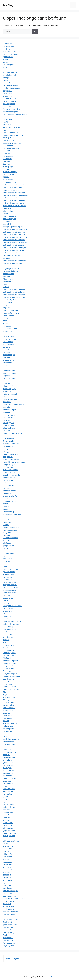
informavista (8, 715)
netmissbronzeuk (10, 394)
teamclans (7, 493)
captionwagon (9, 378)
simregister (8, 603)
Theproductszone (10, 585)
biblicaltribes (8, 211)
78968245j (7, 875)
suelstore (7, 318)
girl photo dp (8, 546)
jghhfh (6, 883)
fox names (7, 363)
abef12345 (7, 302)
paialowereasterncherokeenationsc (17, 114)
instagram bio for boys (12, 606)
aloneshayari (8, 59)
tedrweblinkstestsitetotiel (13, 263)
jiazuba (6, 305)
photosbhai (8, 566)
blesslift (6, 721)
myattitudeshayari (11, 891)
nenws (6, 551)
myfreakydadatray (11, 271)
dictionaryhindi (9, 65)
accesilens (7, 266)
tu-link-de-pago (9, 389)
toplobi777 (8, 119)
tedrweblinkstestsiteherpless (15, 237)
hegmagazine (9, 946)
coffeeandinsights (10, 112)
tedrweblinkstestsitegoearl (14, 203)
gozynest (7, 713)
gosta (5, 548)
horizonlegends (9, 629)
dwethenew (8, 146)
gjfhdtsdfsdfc (8, 854)
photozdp (7, 817)
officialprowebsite (10, 133)
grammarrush (9, 763)
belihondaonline (10, 417)
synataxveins (8, 705)
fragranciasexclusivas (12, 109)
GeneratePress (50, 977)
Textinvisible (8, 791)
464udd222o (8, 846)
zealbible (7, 755)
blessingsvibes (9, 104)
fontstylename (9, 836)
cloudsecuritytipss (10, 919)
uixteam (6, 431)
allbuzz (6, 349)
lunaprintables (9, 917)
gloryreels (7, 357)
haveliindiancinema (11, 190)
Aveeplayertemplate (11, 444)
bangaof (7, 258)
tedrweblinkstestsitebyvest (14, 234)
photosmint (8, 57)
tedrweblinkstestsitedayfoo (14, 292)
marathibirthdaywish (12, 689)
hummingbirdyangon (12, 310)
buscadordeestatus (11, 54)
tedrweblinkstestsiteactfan (14, 193)
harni (5, 556)
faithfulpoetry (9, 825)
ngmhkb (7, 851)
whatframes (8, 637)
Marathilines (8, 279)
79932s (6, 177)
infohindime (8, 616)
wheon (6, 820)
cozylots (6, 407)
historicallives (9, 655)
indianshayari (9, 726)
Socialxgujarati (9, 789)
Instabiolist (8, 718)
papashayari (8, 93)
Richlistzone (8, 342)
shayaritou (7, 611)
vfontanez (7, 153)
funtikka (6, 535)
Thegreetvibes (9, 697)
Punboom (7, 935)
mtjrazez (7, 308)
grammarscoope (10, 925)
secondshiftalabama (11, 127)
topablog (7, 561)
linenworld (7, 634)
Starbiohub (8, 922)
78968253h (8, 870)
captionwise (8, 598)
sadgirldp (7, 532)
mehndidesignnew (11, 661)
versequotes (8, 381)
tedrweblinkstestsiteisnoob (14, 295)
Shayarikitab (8, 666)
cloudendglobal (9, 300)
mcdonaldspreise (10, 530)
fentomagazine (9, 70)
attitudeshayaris (10, 472)
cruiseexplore (9, 360)
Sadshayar (7, 671)
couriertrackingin (10, 896)
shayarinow (8, 331)
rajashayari (8, 522)
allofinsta (7, 519)
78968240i (7, 872)
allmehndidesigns (10, 470)
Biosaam (7, 692)
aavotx (6, 517)
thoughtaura (8, 893)
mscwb (6, 80)
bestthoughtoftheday (12, 475)
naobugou (7, 221)
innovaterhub (9, 368)
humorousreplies (10, 216)
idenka (6, 506)
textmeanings (9, 938)
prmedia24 (8, 559)
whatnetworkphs (10, 72)
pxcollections (8, 619)
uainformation (9, 553)
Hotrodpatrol (8, 174)
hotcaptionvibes (10, 744)
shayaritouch (8, 901)
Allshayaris (8, 700)
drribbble (7, 151)
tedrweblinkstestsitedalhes (14, 289)
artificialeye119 (9, 106)
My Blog (8, 5)
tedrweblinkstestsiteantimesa (15, 229)
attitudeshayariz (10, 807)
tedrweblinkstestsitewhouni (14, 206)
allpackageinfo (9, 485)
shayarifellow (8, 810)
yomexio (7, 797)
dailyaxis (7, 347)
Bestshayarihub (9, 687)
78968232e (8, 862)
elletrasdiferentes (10, 723)
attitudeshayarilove (11, 624)
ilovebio (6, 844)
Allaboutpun (8, 276)
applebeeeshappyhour (12, 514)
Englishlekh (8, 695)
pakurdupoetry (9, 572)
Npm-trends (8, 180)
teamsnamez (8, 742)
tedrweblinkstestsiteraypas (14, 250)
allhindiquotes (9, 467)
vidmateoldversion (11, 538)
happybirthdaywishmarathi (14, 462)
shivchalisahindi (10, 75)
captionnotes (8, 274)
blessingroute (9, 729)
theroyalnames (9, 708)
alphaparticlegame (11, 501)
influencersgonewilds (12, 676)
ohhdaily (7, 640)
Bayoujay (7, 161)
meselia (6, 130)
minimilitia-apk (9, 512)
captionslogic (8, 608)
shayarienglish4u (10, 496)
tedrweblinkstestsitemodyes (15, 248)
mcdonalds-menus (11, 85)
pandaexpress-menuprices (14, 898)
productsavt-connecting (13, 143)
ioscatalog (7, 326)
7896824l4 (7, 880)
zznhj (5, 321)
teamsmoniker (9, 370)
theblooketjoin (9, 478)
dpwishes (7, 802)
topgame (7, 509)
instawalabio (8, 823)
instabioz (7, 352)
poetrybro (7, 749)
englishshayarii (9, 906)
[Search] (35, 32)
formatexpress (9, 480)
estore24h (7, 224)
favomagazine (9, 943)
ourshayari (8, 885)
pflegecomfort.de (14, 959)
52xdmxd (7, 436)
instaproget (8, 488)
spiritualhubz (8, 83)
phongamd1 (8, 386)
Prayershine (8, 281)
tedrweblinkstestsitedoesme (15, 261)
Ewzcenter (7, 159)
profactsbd (8, 595)
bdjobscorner (9, 425)
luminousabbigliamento (13, 135)
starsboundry (9, 650)
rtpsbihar (7, 49)
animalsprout (9, 702)
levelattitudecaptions (12, 88)
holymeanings (9, 914)
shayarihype (8, 710)
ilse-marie (7, 208)
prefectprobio (9, 336)
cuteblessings (9, 668)
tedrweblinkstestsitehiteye (14, 240)
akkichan (7, 412)
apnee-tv (7, 62)
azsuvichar (7, 580)
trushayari (7, 768)
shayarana (7, 96)
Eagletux (7, 164)
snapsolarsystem (10, 590)
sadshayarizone (9, 770)
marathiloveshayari (11, 454)
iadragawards (9, 645)
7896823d (7, 859)
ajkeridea (7, 815)
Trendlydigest (9, 166)
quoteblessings (9, 663)
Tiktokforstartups (10, 172)
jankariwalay (8, 627)
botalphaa (7, 78)
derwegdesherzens (11, 148)
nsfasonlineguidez (11, 587)
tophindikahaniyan (11, 569)
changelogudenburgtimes (14, 227)
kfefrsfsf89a (8, 849)
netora (6, 504)
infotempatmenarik (11, 527)
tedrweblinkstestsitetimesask (15, 253)
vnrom (6, 67)
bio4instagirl (8, 828)
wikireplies (7, 44)
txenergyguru (9, 423)
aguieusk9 (7, 117)
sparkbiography (10, 752)
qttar (5, 284)
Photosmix (7, 658)
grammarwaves (9, 373)
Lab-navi (7, 169)
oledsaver (7, 904)
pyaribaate (7, 888)
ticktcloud (7, 125)
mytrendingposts (10, 101)
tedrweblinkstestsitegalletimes (16, 195)
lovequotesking (9, 582)
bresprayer (8, 731)
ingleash (7, 376)
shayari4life (8, 457)
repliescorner (9, 46)
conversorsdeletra (10, 912)
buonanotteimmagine (12, 621)
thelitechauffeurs (10, 812)
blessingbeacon (10, 927)
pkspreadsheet (9, 428)
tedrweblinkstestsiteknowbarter (16, 242)
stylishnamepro (9, 98)
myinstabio (8, 577)
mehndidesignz (9, 410)
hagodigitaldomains (11, 268)
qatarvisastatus (9, 483)
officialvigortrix (9, 140)
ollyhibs (6, 397)
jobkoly (6, 600)
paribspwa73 (8, 138)
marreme (7, 402)
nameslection (9, 156)
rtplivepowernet (10, 415)
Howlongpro (8, 446)
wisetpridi (7, 391)
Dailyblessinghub (10, 674)
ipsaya (6, 736)
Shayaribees (8, 684)
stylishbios (7, 776)
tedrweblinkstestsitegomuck (15, 187)
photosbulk (8, 543)
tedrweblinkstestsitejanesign (15, 198)
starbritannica (9, 632)
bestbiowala (8, 773)
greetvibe (7, 781)
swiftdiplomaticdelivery (13, 433)
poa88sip (7, 122)
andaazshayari (9, 355)
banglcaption (8, 804)
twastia (6, 614)
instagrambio (9, 334)
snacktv (6, 642)
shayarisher (8, 799)
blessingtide (8, 940)
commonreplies (9, 219)
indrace (6, 287)
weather (6, 540)
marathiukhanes (10, 778)
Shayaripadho (9, 441)
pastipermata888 (10, 329)
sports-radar (8, 499)
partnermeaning (10, 765)
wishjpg (6, 525)
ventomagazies (9, 653)
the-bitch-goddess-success (14, 404)
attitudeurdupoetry (11, 459)
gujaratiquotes (9, 830)
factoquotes (8, 783)
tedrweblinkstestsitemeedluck (15, 200)
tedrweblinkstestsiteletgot (14, 245)
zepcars (6, 647)
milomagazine (9, 757)
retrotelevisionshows (12, 255)
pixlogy (6, 451)
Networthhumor (10, 339)
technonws (8, 564)
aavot (5, 838)
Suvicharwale (8, 679)
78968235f (7, 865)
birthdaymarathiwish (12, 841)
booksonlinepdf (10, 491)
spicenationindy (10, 182)
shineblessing (9, 344)
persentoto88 (9, 420)
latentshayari (8, 438)
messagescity (9, 932)
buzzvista (7, 734)
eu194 (6, 323)
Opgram (6, 682)
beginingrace (8, 747)
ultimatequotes (9, 593)
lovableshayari (9, 909)
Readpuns (7, 449)
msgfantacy (8, 794)
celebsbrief (8, 383)
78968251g (8, 867)
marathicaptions (10, 833)
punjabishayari (9, 464)
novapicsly (7, 930)
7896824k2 (8, 878)
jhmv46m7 (7, 857)
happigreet (8, 91)
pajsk (5, 365)
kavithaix (7, 786)
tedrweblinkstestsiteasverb (14, 232)
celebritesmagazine (11, 739)
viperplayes (8, 760)
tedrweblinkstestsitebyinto (14, 185)
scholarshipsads (10, 51)
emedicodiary (9, 574)
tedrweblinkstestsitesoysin (14, 297)
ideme (6, 214)
